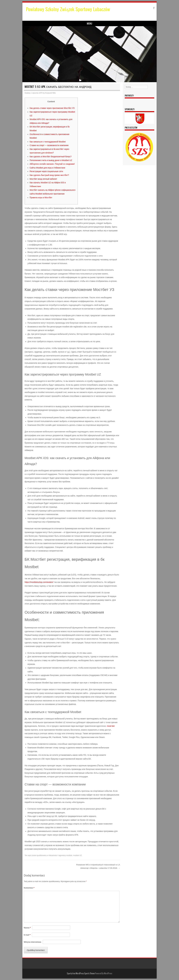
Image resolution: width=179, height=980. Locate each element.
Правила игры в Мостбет (41, 198)
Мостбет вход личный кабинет (43, 179)
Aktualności (53, 856)
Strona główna (34, 24)
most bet (111, 726)
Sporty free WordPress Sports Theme (81, 974)
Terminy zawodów (93, 24)
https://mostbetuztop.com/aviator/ (39, 583)
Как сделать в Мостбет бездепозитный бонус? (51, 157)
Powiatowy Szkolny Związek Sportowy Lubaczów (68, 9)
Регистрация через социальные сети (46, 172)
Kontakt (122, 24)
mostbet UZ (77, 856)
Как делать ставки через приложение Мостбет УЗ (52, 109)
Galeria (109, 24)
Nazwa (27, 928)
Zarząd (76, 24)
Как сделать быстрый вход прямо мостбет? (49, 176)
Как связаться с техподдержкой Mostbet (48, 142)
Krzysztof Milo (50, 93)
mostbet (69, 856)
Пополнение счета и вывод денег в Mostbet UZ (51, 161)
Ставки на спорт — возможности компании (49, 146)
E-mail (27, 935)
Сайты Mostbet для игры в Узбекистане (47, 168)
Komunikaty (51, 24)
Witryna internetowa (32, 942)
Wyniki (65, 24)
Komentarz (29, 888)
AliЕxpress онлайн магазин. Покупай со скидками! (52, 164)
